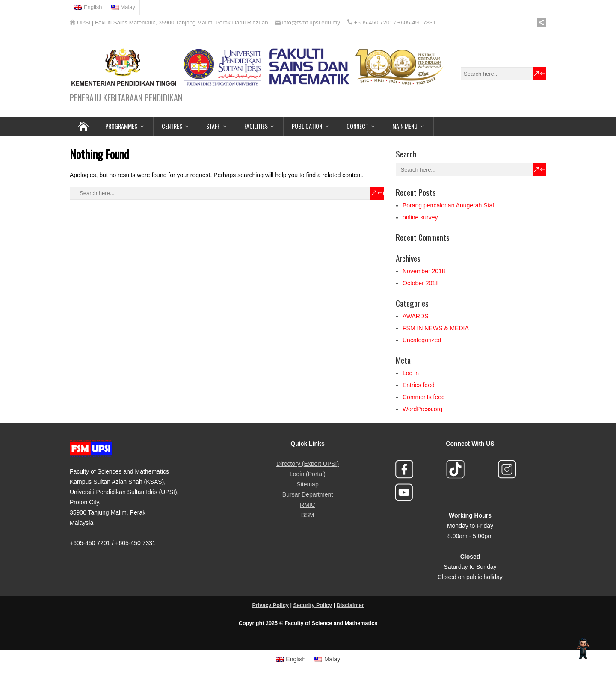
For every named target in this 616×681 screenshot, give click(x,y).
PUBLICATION (307, 126)
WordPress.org (422, 409)
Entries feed (419, 385)
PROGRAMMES (121, 126)
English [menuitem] (296, 659)
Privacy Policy (270, 605)
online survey (420, 217)
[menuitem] (89, 7)
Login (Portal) (308, 474)
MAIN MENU (405, 126)
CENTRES (172, 126)
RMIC (308, 505)
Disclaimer (350, 605)
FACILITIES (256, 126)
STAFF (213, 126)
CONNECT (357, 126)
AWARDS (415, 316)
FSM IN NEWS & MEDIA (436, 328)
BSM (308, 515)
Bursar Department (308, 494)
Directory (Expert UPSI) (308, 464)
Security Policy (313, 605)
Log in (411, 373)
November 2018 (424, 271)
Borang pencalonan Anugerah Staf (448, 205)
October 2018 (421, 283)
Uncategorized (422, 340)
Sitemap (307, 484)
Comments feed (424, 397)
